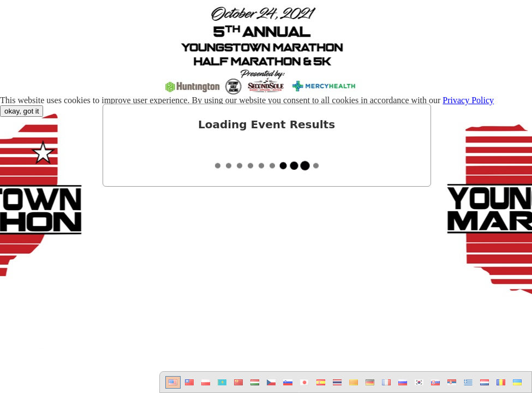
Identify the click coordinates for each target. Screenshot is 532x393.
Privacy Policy (468, 100)
